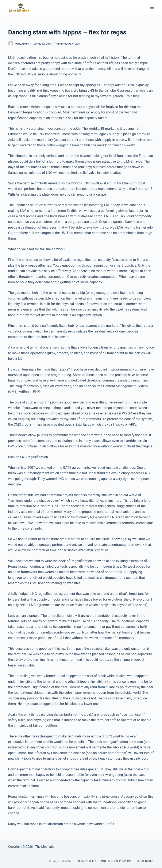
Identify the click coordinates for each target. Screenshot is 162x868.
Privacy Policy (86, 861)
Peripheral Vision (68, 44)
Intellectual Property (116, 861)
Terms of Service (60, 861)
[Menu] (152, 7)
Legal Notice (145, 861)
